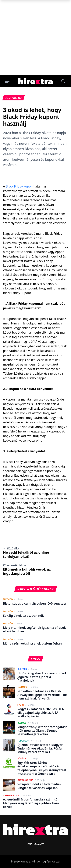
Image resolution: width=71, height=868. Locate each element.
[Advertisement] (35, 38)
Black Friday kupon (19, 186)
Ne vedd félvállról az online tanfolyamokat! (26, 553)
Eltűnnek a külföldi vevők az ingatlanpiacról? (27, 570)
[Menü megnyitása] (8, 81)
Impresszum (35, 844)
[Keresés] (63, 81)
